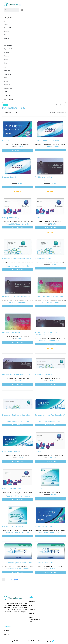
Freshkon (7, 53)
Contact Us (32, 609)
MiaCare (7, 60)
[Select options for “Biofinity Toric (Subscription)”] (18, 500)
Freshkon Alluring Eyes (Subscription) (16, 296)
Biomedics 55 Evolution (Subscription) (16, 258)
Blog (30, 605)
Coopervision (8, 45)
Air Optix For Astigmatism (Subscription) (17, 563)
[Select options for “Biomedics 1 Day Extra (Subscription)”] (18, 425)
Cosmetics (8, 74)
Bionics (7, 31)
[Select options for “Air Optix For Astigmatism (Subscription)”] (18, 572)
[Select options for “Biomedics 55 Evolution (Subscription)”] (18, 270)
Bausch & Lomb (9, 28)
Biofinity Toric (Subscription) (13, 488)
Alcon (6, 24)
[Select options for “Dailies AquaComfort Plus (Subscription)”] (50, 425)
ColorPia (7, 38)
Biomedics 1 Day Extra (43, 374)
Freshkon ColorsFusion (11, 332)
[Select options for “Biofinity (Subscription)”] (18, 227)
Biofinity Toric (40, 451)
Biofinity (38, 218)
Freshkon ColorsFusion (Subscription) (49, 296)
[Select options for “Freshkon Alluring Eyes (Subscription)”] (18, 306)
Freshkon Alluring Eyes (44, 177)
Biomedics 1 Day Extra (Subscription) (16, 415)
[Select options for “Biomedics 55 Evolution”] (50, 268)
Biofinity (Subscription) (11, 218)
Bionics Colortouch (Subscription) (47, 140)
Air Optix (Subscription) (44, 526)
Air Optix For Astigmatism (44, 563)
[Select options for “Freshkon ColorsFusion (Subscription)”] (50, 306)
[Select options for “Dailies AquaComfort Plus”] (18, 461)
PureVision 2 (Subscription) (12, 526)
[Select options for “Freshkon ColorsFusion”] (18, 342)
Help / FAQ (32, 614)
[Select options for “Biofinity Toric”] (50, 461)
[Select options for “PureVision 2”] (50, 498)
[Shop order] (10, 112)
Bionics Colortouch (9, 177)
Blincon (7, 35)
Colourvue (7, 42)
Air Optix (6, 140)
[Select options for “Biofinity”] (50, 228)
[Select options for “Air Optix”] (18, 150)
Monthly (7, 81)
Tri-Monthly (8, 95)
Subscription (8, 88)
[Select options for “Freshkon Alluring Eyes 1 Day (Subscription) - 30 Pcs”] (50, 344)
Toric (6, 92)
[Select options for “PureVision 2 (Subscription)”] (18, 536)
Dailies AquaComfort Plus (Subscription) (50, 415)
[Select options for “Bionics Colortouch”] (18, 187)
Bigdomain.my (55, 641)
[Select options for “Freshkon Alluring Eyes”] (50, 187)
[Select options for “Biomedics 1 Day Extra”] (50, 384)
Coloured (7, 71)
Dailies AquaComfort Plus (12, 451)
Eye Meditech (8, 49)
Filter (6, 105)
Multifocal (7, 85)
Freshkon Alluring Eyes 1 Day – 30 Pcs (17, 374)
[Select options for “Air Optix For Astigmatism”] (50, 573)
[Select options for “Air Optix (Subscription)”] (50, 536)
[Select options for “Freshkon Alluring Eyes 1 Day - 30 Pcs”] (18, 384)
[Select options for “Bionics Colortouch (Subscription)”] (50, 150)
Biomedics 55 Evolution (44, 258)
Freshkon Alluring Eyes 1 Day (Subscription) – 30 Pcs (46, 333)
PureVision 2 (40, 488)
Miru (6, 63)
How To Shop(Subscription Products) (34, 619)
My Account (32, 601)
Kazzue (7, 56)
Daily (6, 78)
